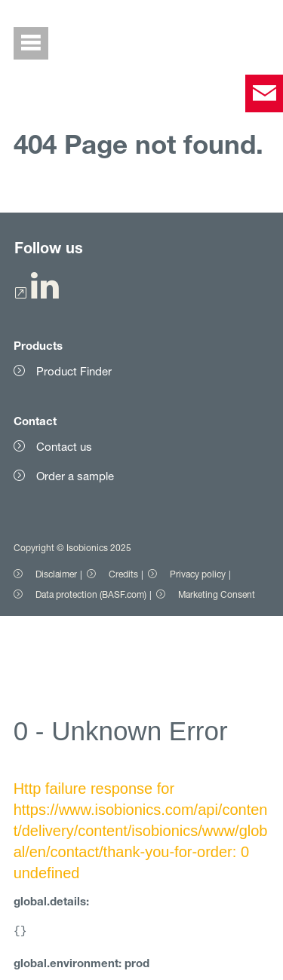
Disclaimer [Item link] (56, 574)
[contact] (264, 93)
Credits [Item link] (123, 574)
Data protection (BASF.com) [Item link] (91, 594)
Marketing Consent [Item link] (217, 594)
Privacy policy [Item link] (198, 574)
